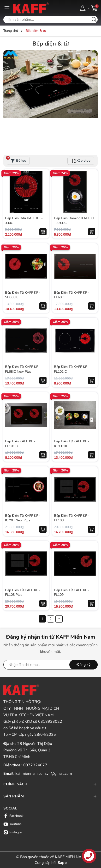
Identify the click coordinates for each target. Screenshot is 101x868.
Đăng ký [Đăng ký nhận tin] (83, 665)
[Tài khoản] (84, 8)
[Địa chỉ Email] (50, 665)
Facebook (13, 816)
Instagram (14, 832)
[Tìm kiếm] (94, 20)
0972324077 (35, 765)
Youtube (12, 824)
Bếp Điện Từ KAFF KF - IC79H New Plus (23, 518)
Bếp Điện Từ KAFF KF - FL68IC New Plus (23, 369)
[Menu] (7, 8)
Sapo (62, 863)
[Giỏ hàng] (95, 8)
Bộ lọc (16, 160)
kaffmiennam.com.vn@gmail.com (44, 774)
